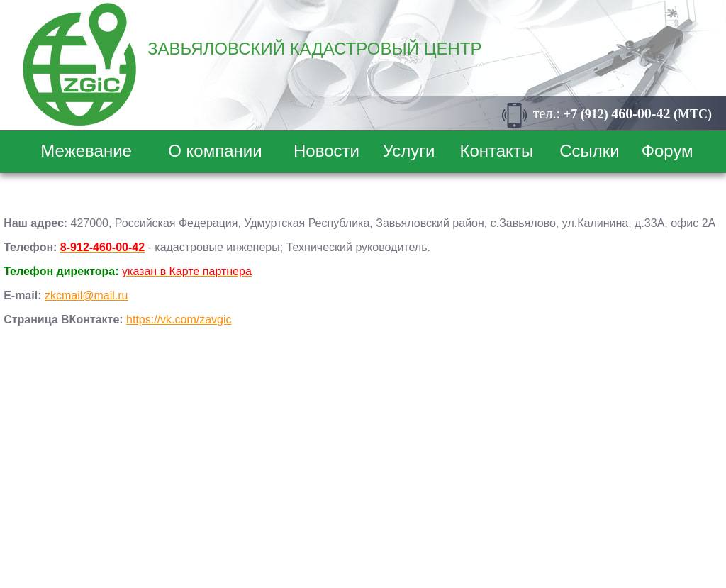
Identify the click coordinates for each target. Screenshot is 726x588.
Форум (668, 151)
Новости (326, 151)
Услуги (409, 151)
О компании (215, 151)
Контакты (496, 151)
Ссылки (590, 151)
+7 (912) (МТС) (638, 114)
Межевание (86, 151)
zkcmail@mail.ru (86, 295)
